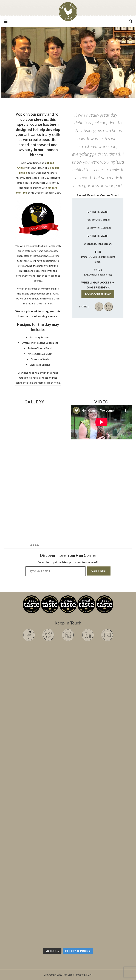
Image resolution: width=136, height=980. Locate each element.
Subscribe (99, 571)
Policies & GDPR (84, 975)
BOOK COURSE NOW (98, 294)
